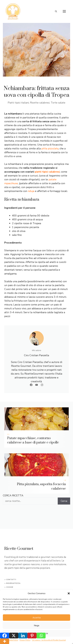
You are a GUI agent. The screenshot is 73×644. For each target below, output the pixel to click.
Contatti (11, 580)
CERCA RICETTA (13, 496)
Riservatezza (13, 583)
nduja (31, 191)
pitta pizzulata (50, 148)
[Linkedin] (23, 636)
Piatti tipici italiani (18, 103)
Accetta (37, 618)
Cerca (64, 501)
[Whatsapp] (41, 636)
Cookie (10, 587)
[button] (69, 593)
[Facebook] (5, 636)
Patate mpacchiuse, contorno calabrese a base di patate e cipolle (33, 440)
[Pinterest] (32, 636)
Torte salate (58, 103)
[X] (14, 636)
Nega (36, 626)
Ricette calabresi (40, 103)
